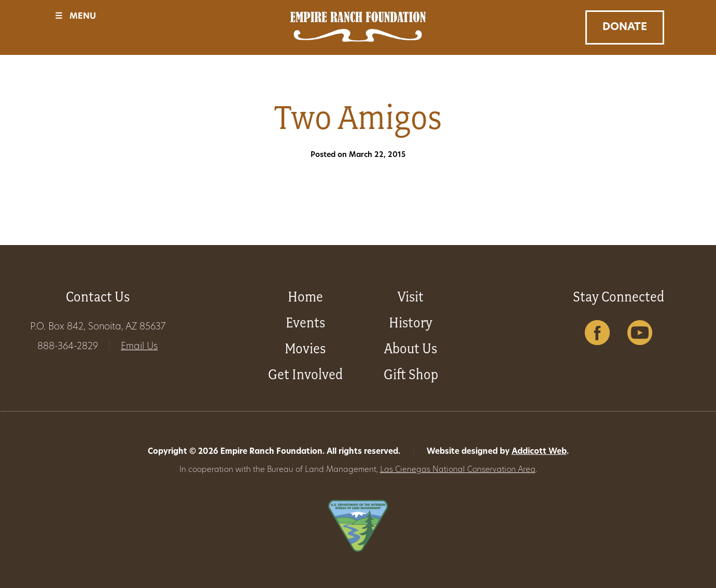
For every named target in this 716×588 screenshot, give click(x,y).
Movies (305, 348)
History (411, 322)
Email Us (139, 347)
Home (305, 297)
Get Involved (305, 374)
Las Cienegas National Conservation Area (458, 470)
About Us (411, 348)
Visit (411, 297)
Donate (625, 27)
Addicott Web (539, 452)
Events (305, 322)
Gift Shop (411, 374)
